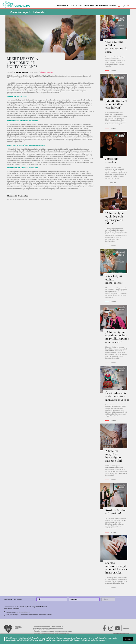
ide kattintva (95, 640)
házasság (11, 199)
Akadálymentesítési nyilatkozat (121, 634)
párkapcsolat (22, 199)
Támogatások (62, 6)
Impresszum (126, 628)
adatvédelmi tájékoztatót (23, 612)
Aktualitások (76, 6)
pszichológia (34, 199)
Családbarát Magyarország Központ (100, 6)
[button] (119, 6)
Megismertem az (18, 612)
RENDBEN (128, 639)
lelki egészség (47, 199)
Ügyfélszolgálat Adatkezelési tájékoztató (43, 630)
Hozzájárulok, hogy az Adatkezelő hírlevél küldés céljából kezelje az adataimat (29, 615)
